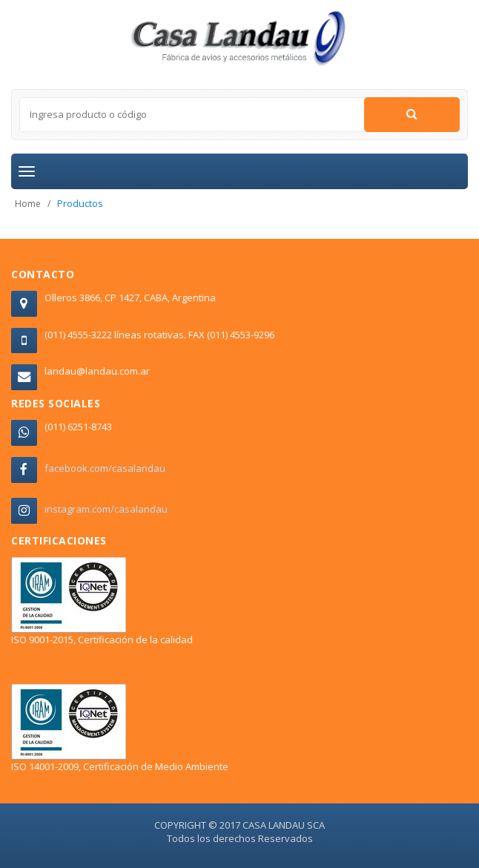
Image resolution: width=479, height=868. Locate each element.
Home (28, 204)
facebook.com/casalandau (105, 468)
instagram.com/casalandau (106, 509)
